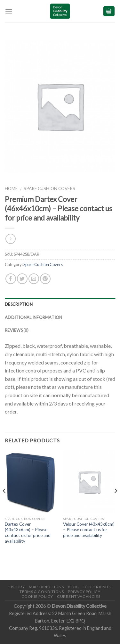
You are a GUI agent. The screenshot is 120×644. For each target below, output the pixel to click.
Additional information (34, 317)
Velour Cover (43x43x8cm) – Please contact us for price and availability (89, 530)
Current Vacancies (79, 596)
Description (19, 304)
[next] (116, 503)
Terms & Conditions (42, 592)
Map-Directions (46, 587)
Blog (74, 587)
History (16, 587)
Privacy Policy (84, 592)
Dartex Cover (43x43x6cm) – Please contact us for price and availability (28, 533)
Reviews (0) (17, 330)
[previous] (4, 503)
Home (11, 188)
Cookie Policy (37, 596)
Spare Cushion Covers (49, 188)
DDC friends (97, 587)
